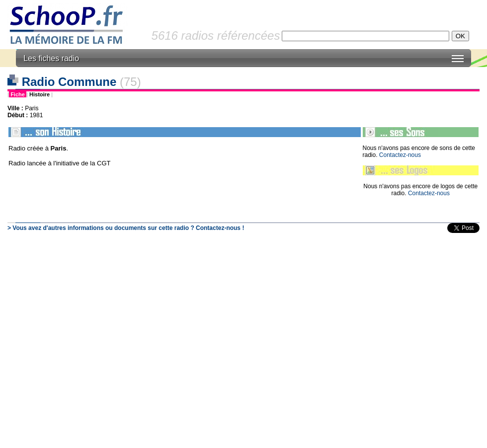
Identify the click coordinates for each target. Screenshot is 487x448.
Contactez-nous (400, 155)
